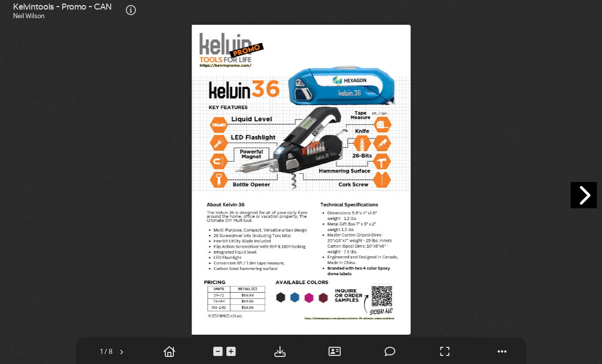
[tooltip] (131, 11)
